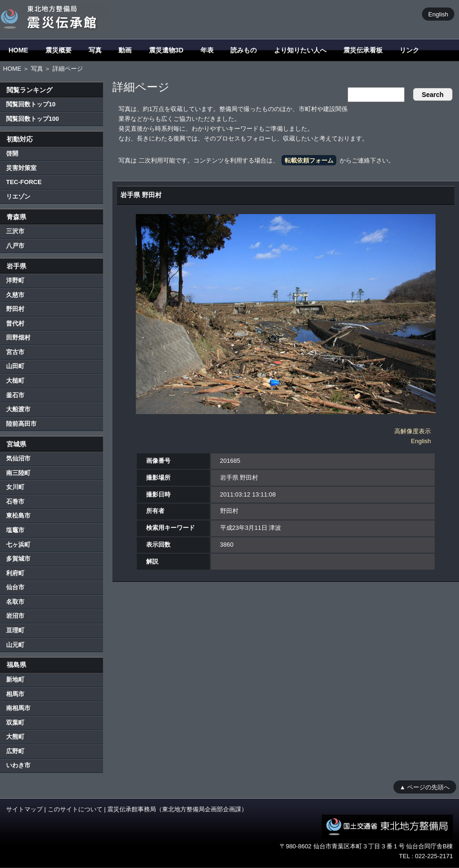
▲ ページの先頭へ (425, 787)
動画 (125, 50)
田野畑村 (18, 338)
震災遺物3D (166, 50)
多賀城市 (18, 559)
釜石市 (15, 395)
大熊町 (15, 737)
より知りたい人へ (300, 50)
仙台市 (15, 587)
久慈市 (15, 295)
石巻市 (15, 501)
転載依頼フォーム (309, 160)
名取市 (15, 602)
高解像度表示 (413, 431)
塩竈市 (15, 530)
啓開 (12, 153)
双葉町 (15, 723)
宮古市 (15, 352)
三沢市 (15, 231)
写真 (95, 50)
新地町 (15, 679)
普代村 (15, 323)
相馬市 (15, 694)
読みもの (244, 50)
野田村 (15, 309)
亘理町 (15, 630)
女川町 (15, 487)
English (438, 14)
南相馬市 (18, 708)
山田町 (15, 366)
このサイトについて (75, 809)
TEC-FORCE (24, 182)
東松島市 (18, 516)
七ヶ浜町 (18, 545)
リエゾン (18, 197)
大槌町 (15, 381)
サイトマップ (24, 809)
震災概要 (59, 50)
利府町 (15, 573)
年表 (207, 50)
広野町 (15, 751)
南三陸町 (18, 473)
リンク (409, 50)
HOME (18, 50)
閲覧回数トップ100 (33, 119)
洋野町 (15, 280)
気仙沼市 (18, 458)
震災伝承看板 (363, 50)
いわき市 (18, 765)
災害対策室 (21, 168)
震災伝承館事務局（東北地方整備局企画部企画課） (177, 809)
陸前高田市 (21, 424)
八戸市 (15, 246)
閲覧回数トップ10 (31, 104)
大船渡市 (18, 409)
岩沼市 (15, 616)
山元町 (15, 645)
